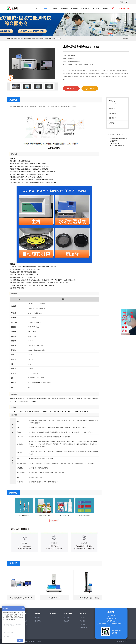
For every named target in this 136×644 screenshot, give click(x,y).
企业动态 (38, 618)
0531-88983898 (111, 619)
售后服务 (67, 621)
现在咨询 (90, 89)
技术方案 (67, 618)
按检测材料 (112, 118)
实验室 (55, 9)
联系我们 (106, 9)
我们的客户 (83, 628)
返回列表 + (126, 39)
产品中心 (46, 9)
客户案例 (74, 9)
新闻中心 (64, 9)
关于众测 (96, 9)
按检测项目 (112, 113)
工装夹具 (112, 123)
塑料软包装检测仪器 (36, 39)
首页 (37, 9)
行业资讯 (38, 621)
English (127, 2)
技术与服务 (85, 9)
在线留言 (71, 89)
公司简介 (83, 618)
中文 (121, 2)
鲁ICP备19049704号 (121, 641)
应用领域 (26, 39)
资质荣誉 (83, 624)
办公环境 (83, 621)
